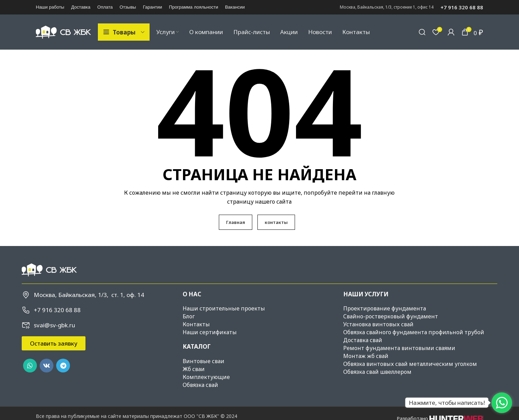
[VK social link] (47, 366)
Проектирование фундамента (385, 309)
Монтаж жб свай (366, 357)
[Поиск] (422, 32)
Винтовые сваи (203, 361)
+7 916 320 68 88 (462, 7)
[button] (54, 344)
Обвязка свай (200, 385)
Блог (189, 317)
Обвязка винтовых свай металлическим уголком (410, 365)
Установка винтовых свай (378, 325)
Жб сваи (194, 369)
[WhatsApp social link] (30, 366)
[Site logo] (63, 32)
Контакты (196, 325)
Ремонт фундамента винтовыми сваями (399, 349)
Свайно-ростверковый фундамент (391, 317)
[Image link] (49, 270)
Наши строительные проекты (224, 309)
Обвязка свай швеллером (377, 372)
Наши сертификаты (210, 333)
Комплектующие (206, 377)
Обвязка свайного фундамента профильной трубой (414, 333)
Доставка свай (363, 341)
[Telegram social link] (63, 366)
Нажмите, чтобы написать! (447, 403)
